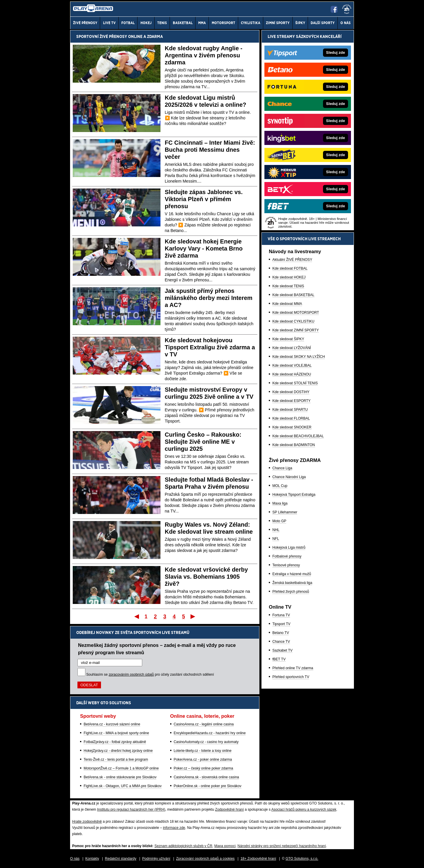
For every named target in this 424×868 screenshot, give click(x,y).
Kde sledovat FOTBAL (290, 268)
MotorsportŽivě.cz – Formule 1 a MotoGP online (121, 768)
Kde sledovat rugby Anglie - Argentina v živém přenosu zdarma (204, 55)
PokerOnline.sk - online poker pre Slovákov (208, 786)
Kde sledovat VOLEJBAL (292, 365)
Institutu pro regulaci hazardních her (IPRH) (131, 809)
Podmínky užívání (156, 859)
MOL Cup (280, 486)
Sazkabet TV (282, 650)
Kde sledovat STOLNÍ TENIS (295, 383)
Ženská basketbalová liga (292, 583)
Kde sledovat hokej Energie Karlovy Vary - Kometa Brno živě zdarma (204, 248)
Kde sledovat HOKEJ (289, 277)
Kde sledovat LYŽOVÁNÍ (292, 348)
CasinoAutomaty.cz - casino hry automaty (206, 742)
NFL (276, 539)
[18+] (347, 9)
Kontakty (92, 859)
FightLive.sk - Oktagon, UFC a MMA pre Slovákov (123, 786)
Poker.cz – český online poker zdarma (203, 768)
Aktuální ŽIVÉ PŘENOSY (292, 260)
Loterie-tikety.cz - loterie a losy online (203, 751)
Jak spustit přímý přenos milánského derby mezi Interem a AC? (209, 298)
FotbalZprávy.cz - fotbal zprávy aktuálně (115, 742)
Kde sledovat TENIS (288, 286)
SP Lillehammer (285, 512)
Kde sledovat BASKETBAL (293, 295)
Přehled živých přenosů (291, 592)
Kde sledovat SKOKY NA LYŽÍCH (299, 357)
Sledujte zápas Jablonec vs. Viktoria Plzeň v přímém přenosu (204, 199)
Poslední (193, 616)
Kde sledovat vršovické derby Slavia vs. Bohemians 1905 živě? (206, 577)
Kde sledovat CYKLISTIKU (293, 321)
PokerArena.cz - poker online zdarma (203, 759)
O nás (75, 859)
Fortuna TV (281, 615)
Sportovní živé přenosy (102, 36)
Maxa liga (280, 503)
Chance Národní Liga (289, 477)
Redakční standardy (121, 859)
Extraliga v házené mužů (292, 574)
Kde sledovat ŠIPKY (288, 339)
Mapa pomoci (225, 846)
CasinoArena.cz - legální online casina (204, 724)
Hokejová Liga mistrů (289, 547)
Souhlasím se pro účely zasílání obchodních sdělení (150, 675)
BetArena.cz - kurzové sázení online (112, 724)
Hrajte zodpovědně (87, 822)
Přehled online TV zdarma (293, 668)
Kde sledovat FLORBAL (291, 418)
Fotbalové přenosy (287, 556)
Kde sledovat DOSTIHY (291, 392)
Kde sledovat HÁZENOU (292, 374)
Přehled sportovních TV (291, 677)
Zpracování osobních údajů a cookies (205, 859)
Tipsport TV (281, 624)
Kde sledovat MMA (287, 304)
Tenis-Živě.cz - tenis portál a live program (116, 759)
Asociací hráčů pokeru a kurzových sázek (304, 809)
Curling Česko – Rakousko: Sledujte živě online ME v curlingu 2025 (203, 442)
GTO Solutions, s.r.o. (302, 859)
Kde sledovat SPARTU (290, 410)
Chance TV (281, 642)
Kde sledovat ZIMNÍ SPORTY (296, 330)
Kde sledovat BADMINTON (294, 445)
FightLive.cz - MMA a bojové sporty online (116, 733)
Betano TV (281, 633)
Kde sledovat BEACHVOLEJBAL (298, 436)
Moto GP (279, 521)
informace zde (174, 828)
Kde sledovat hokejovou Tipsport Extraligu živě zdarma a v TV (210, 347)
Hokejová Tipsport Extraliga (294, 495)
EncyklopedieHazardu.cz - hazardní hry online (210, 733)
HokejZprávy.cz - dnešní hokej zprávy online (118, 751)
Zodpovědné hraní (230, 809)
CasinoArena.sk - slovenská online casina (206, 777)
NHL (276, 530)
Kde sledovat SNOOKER (292, 427)
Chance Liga (282, 468)
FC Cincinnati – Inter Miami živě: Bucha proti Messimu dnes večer (210, 150)
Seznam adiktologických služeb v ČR (183, 846)
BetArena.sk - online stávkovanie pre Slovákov (120, 777)
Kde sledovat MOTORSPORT (296, 313)
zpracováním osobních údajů (131, 675)
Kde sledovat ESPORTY (291, 401)
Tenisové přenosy (286, 565)
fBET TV (279, 659)
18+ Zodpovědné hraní (258, 859)
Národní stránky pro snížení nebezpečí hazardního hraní (282, 846)
